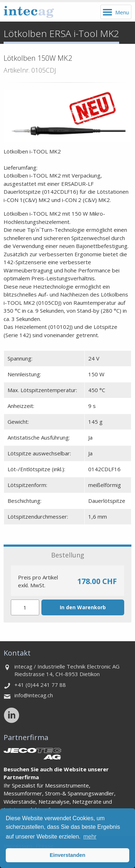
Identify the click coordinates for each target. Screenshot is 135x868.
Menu (122, 12)
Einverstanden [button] (67, 855)
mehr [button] (90, 837)
